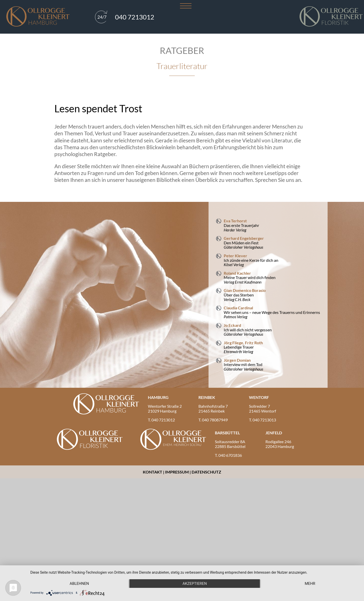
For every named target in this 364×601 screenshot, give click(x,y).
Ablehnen (79, 584)
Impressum (177, 472)
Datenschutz (206, 472)
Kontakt (153, 472)
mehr (310, 584)
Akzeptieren (195, 584)
